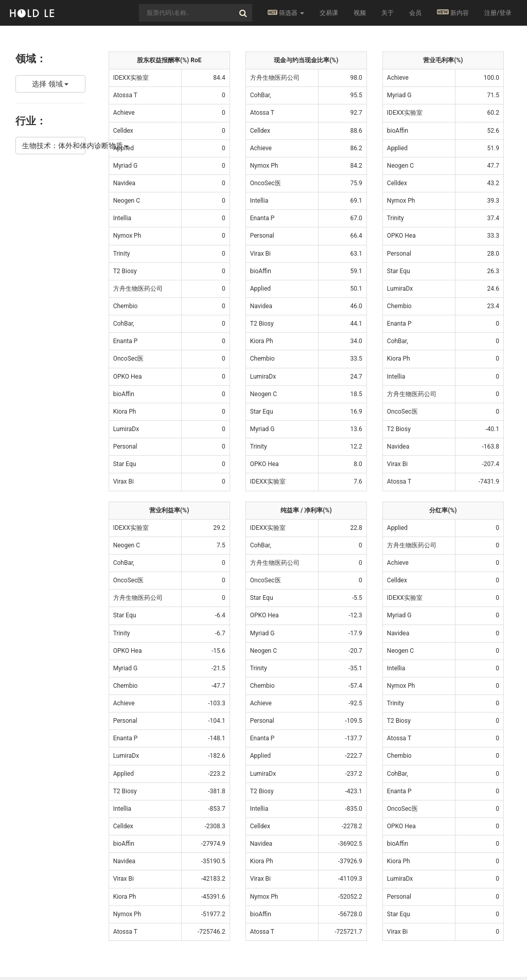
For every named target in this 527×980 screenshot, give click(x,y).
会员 (415, 13)
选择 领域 (50, 84)
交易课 (329, 13)
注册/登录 (498, 13)
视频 (360, 13)
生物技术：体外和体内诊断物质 (54, 146)
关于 (388, 13)
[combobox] (196, 13)
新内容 (453, 13)
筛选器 (286, 13)
